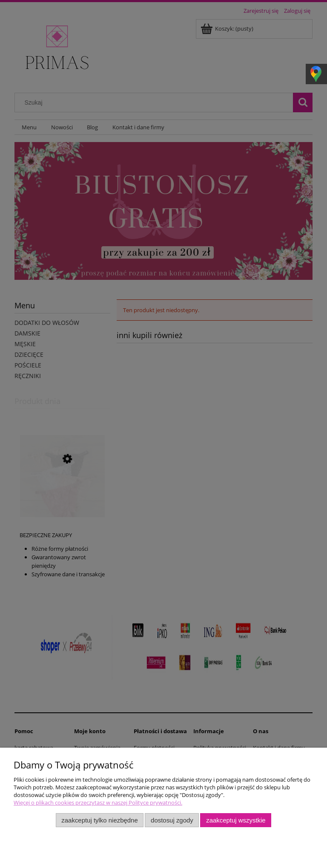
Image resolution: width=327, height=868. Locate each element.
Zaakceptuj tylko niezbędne (99, 820)
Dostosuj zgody (172, 820)
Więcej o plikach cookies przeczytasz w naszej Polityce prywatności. (98, 803)
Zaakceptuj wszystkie (236, 820)
